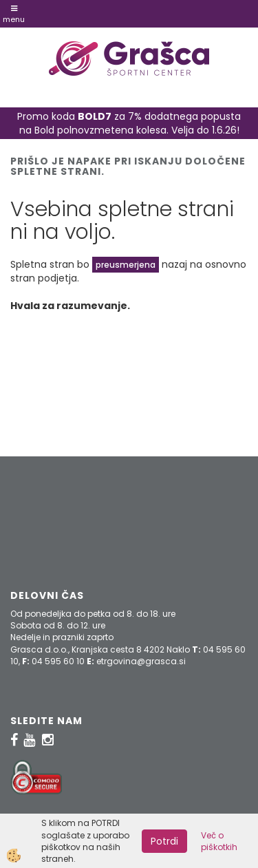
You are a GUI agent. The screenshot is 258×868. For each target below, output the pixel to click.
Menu (14, 15)
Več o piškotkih (219, 841)
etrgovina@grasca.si (141, 661)
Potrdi (164, 841)
